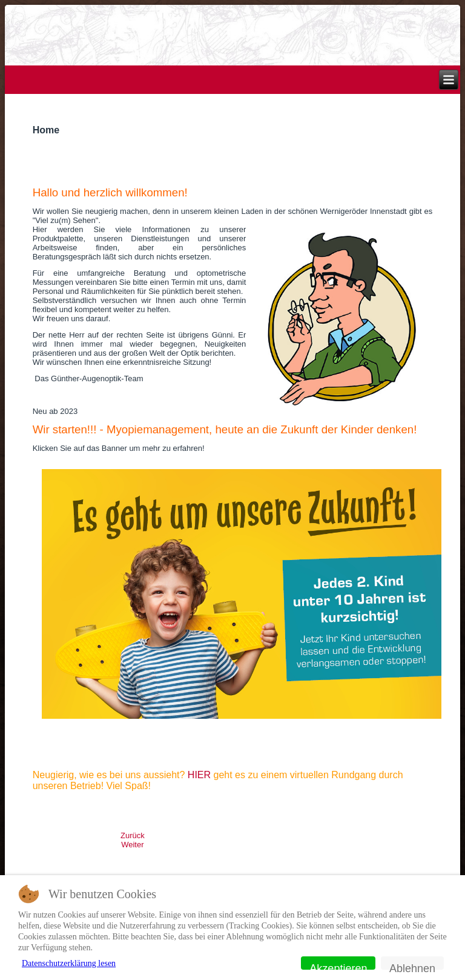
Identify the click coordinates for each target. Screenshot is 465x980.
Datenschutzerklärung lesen (69, 963)
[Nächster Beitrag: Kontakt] (132, 845)
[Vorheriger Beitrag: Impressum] (133, 835)
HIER (199, 775)
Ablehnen (412, 966)
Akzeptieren (338, 966)
